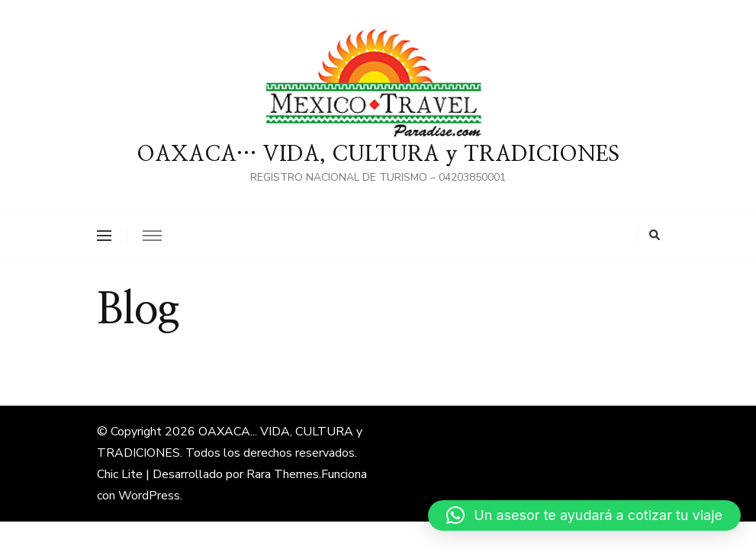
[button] (584, 515)
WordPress (149, 496)
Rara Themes (283, 474)
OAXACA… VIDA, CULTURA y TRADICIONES (378, 155)
